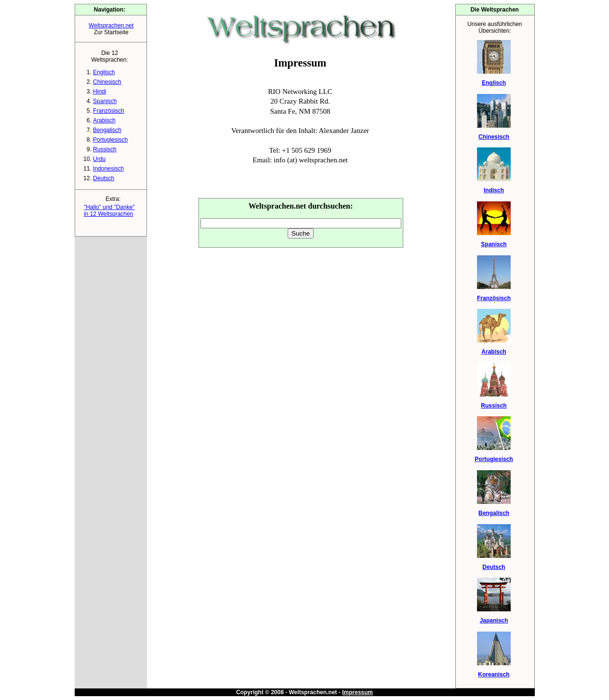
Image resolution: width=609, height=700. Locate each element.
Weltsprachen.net (111, 26)
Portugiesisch (110, 140)
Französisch (109, 111)
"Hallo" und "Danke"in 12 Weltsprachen (109, 211)
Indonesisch (108, 169)
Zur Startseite (111, 32)
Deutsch (104, 178)
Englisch (104, 72)
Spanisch (105, 101)
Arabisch (104, 120)
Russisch (105, 149)
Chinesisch (107, 82)
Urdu (99, 159)
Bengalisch (107, 130)
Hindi (99, 92)
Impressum (357, 692)
